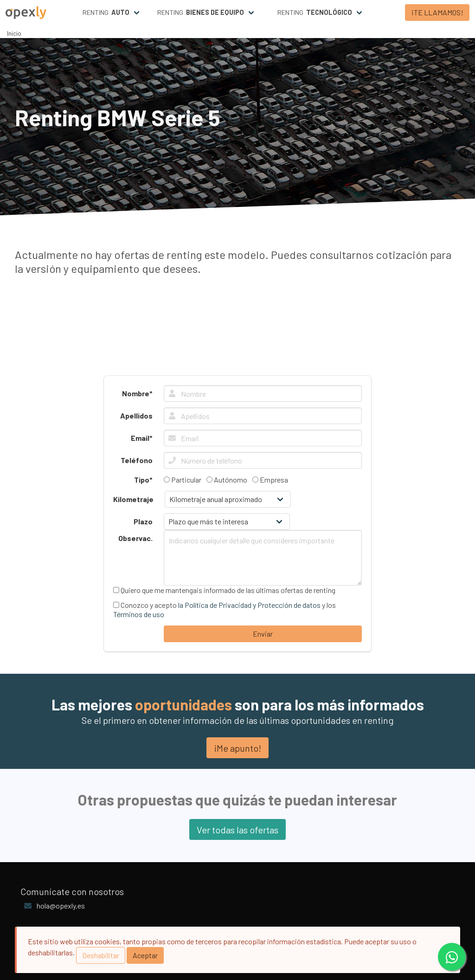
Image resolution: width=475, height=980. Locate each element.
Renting (106, 13)
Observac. (135, 538)
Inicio (14, 33)
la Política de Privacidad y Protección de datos (249, 605)
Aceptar (145, 955)
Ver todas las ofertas (237, 830)
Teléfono (137, 460)
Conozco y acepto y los (225, 609)
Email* (142, 438)
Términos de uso (139, 614)
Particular (183, 480)
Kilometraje (133, 499)
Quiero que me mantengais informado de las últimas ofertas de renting (224, 590)
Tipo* (143, 480)
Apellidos (136, 416)
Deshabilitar (101, 955)
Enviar (263, 634)
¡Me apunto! (237, 748)
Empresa (270, 480)
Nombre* (137, 393)
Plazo (143, 521)
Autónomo (227, 480)
